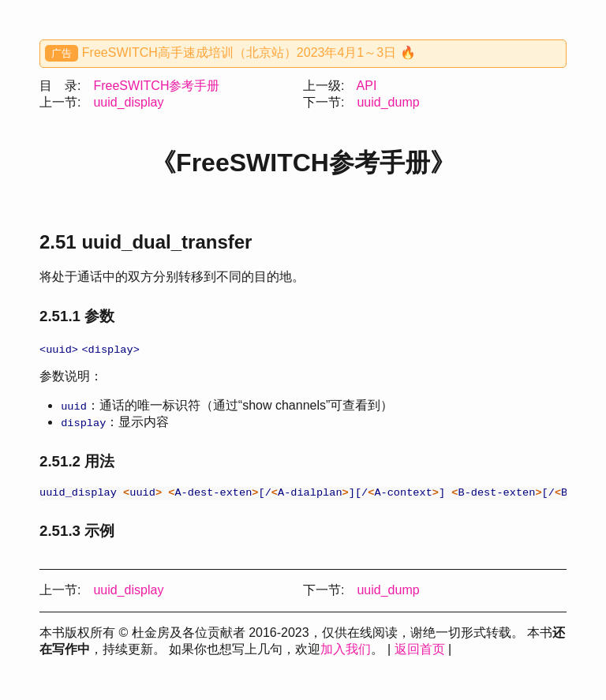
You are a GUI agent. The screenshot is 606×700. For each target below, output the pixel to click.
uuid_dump (388, 102)
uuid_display (128, 102)
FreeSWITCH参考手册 (156, 86)
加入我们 (346, 651)
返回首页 (420, 651)
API (367, 86)
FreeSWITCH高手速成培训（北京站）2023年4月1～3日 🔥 (249, 52)
